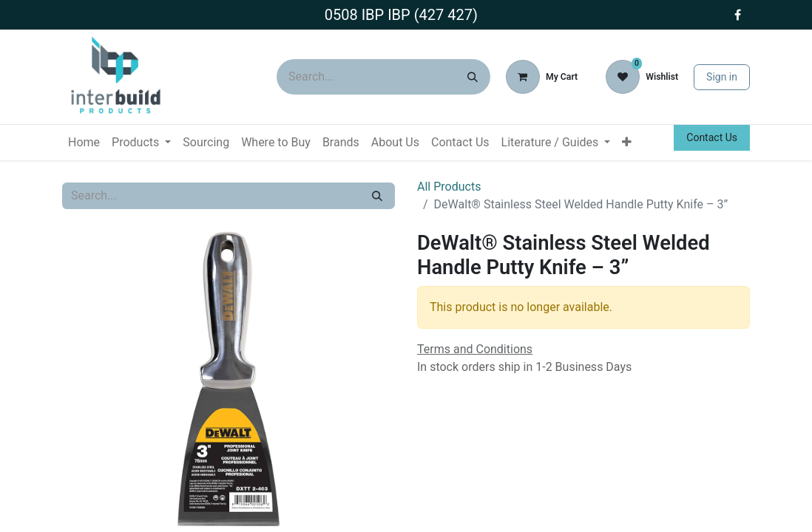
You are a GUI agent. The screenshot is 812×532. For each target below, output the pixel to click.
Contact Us (712, 137)
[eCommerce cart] (542, 77)
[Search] (473, 77)
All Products (449, 187)
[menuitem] (84, 143)
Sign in (722, 77)
